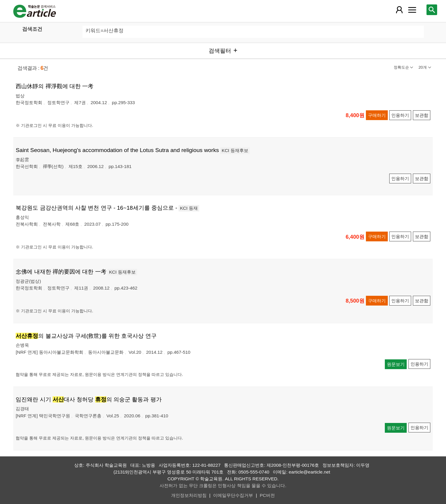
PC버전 (267, 495)
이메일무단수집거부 (233, 495)
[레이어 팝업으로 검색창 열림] (432, 10)
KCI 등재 (189, 208)
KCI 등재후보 (235, 150)
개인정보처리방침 (189, 495)
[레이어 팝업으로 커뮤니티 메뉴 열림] (412, 10)
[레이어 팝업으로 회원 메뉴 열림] (399, 10)
